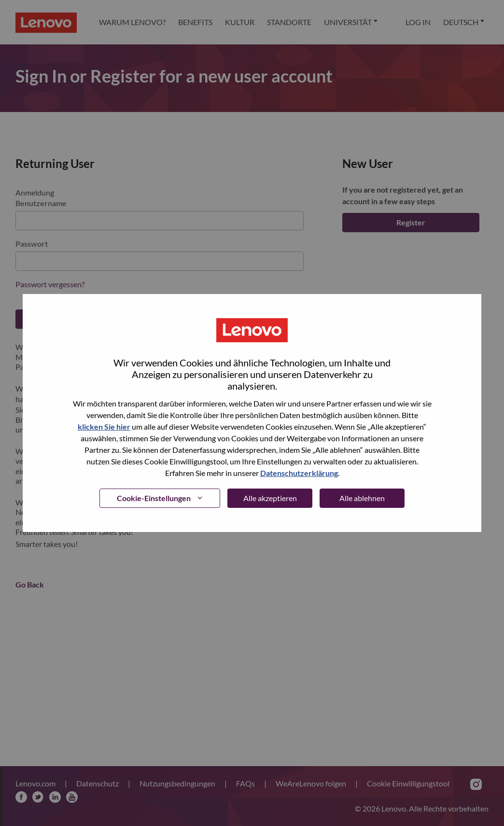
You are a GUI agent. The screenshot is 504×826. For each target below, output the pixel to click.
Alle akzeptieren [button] (270, 498)
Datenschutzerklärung (299, 473)
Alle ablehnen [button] (362, 498)
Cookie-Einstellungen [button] (154, 498)
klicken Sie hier (104, 427)
